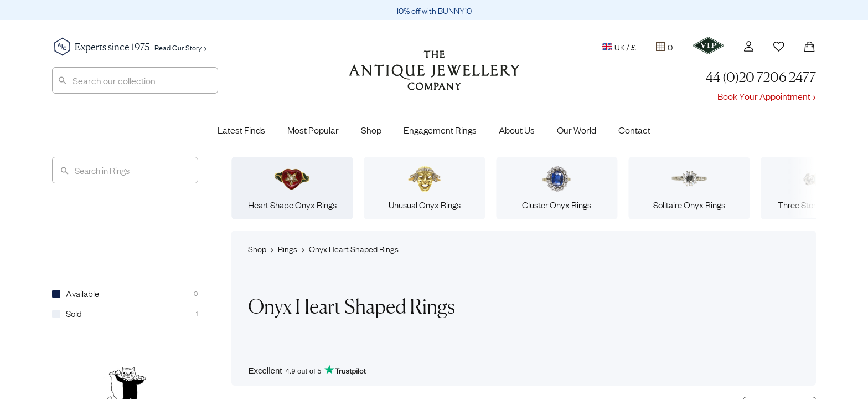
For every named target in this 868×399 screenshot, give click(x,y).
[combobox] (135, 80)
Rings (288, 248)
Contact (634, 130)
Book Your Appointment (767, 96)
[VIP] (708, 45)
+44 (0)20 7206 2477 (757, 77)
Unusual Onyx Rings (425, 188)
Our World (577, 130)
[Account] (749, 46)
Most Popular (313, 130)
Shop (371, 130)
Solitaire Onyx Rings (689, 188)
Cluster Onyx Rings (557, 188)
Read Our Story (180, 47)
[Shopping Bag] (809, 47)
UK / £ (619, 47)
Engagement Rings (440, 130)
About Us (517, 130)
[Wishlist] (779, 47)
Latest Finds (241, 130)
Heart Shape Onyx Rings (292, 188)
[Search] (125, 170)
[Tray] (664, 47)
